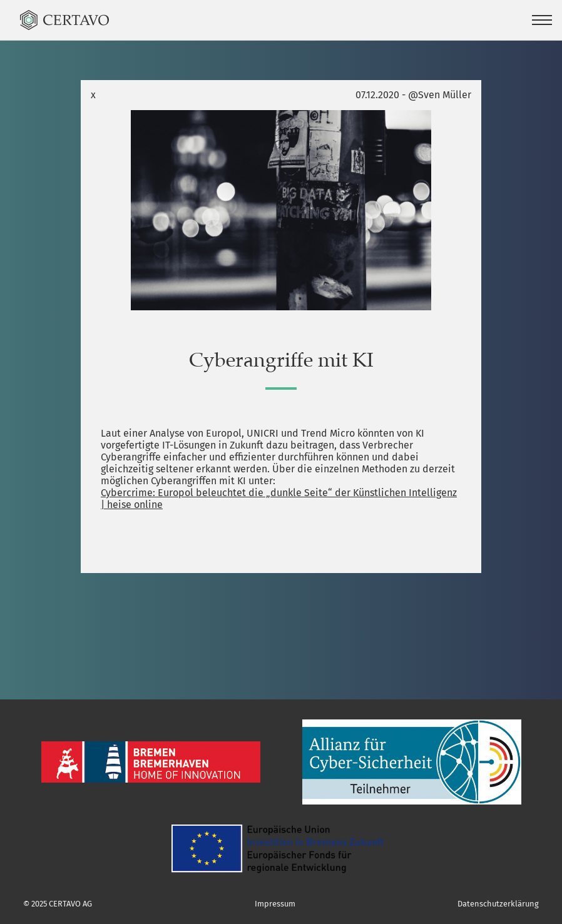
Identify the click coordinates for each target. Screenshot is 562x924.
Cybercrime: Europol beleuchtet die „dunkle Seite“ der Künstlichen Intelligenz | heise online (279, 499)
